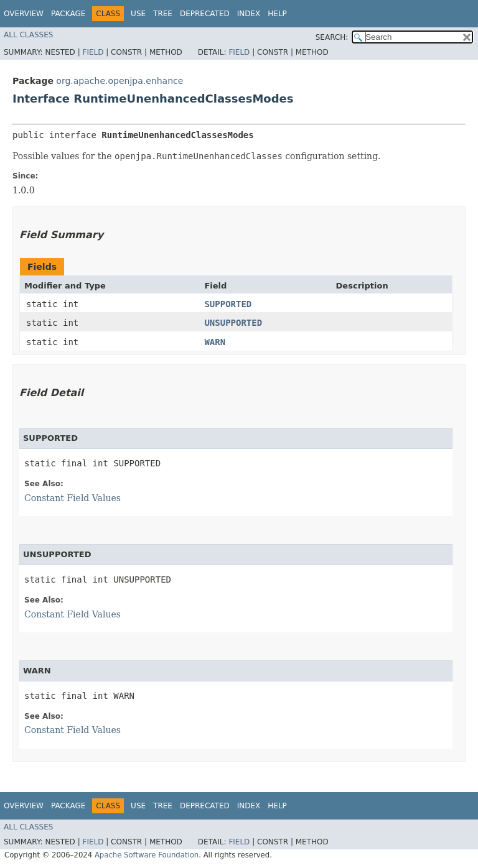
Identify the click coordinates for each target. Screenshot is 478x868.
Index (249, 14)
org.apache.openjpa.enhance (119, 81)
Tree (163, 14)
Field (93, 52)
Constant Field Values (73, 498)
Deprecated (205, 14)
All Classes (28, 35)
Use (138, 14)
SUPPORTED (228, 304)
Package (68, 14)
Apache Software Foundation (147, 855)
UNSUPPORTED (233, 323)
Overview (24, 14)
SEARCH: (332, 37)
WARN (215, 342)
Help (277, 14)
